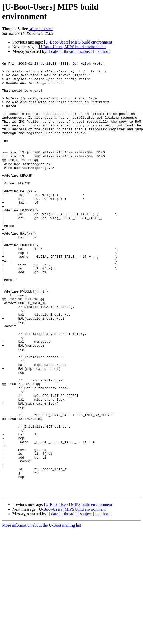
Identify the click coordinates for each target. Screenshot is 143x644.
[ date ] (55, 51)
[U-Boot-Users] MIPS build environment (78, 42)
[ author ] (103, 51)
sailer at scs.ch (41, 29)
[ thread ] (69, 51)
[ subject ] (86, 51)
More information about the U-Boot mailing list (42, 612)
